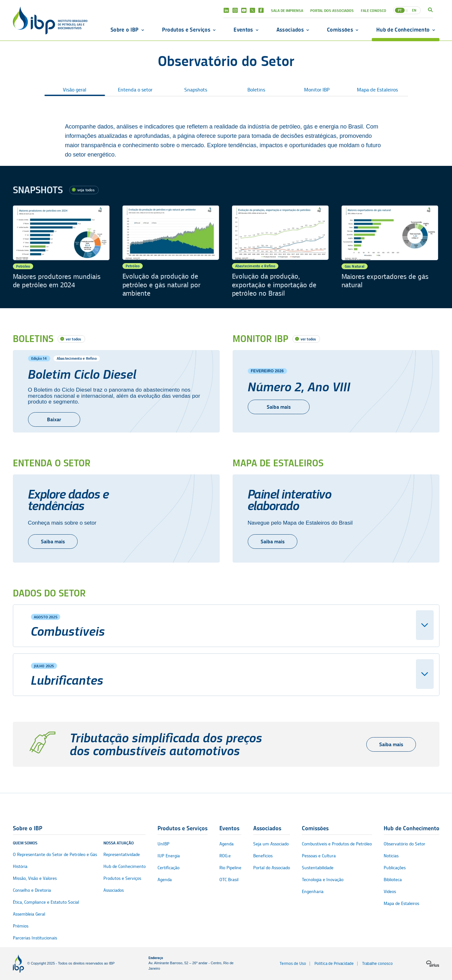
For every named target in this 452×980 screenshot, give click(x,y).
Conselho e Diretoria (32, 890)
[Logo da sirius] (433, 964)
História (20, 866)
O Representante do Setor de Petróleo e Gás (55, 855)
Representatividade (122, 855)
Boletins (256, 90)
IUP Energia (169, 856)
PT (400, 10)
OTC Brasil (229, 880)
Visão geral (75, 90)
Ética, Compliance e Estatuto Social (46, 902)
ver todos (74, 339)
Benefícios (263, 856)
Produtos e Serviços (186, 30)
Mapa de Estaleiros (377, 90)
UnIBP (163, 844)
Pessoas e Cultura (319, 856)
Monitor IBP (317, 90)
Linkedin (226, 10)
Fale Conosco (374, 10)
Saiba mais (53, 542)
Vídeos (390, 892)
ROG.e (225, 856)
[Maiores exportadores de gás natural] (390, 252)
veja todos (86, 190)
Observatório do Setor (404, 844)
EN (414, 10)
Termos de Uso (293, 963)
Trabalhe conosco (377, 963)
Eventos (243, 30)
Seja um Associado (271, 844)
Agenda (165, 880)
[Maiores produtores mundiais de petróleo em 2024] (61, 252)
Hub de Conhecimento (403, 30)
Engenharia (313, 892)
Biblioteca (393, 880)
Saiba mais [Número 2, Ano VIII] (279, 407)
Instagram (235, 10)
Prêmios (21, 926)
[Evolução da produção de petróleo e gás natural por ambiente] (171, 252)
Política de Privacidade (334, 963)
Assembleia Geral (29, 914)
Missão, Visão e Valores (35, 878)
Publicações (395, 868)
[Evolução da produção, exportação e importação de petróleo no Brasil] (280, 252)
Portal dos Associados (332, 10)
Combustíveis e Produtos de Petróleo (337, 844)
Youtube (244, 10)
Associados (290, 30)
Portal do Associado (272, 868)
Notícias (391, 856)
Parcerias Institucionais (35, 938)
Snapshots (196, 90)
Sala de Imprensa (287, 10)
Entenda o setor (135, 90)
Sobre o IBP (125, 30)
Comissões (340, 30)
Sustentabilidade (318, 868)
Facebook (261, 10)
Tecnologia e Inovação (323, 880)
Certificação (168, 868)
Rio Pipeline (230, 868)
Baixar (54, 419)
